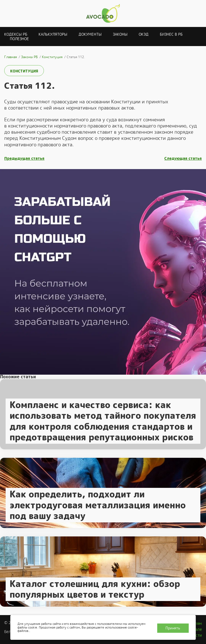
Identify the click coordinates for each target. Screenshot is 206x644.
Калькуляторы (53, 34)
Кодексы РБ (16, 34)
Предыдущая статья (24, 159)
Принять (173, 628)
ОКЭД (144, 34)
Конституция (24, 71)
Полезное (19, 39)
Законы (120, 34)
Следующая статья (183, 159)
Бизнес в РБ (171, 34)
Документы (90, 34)
